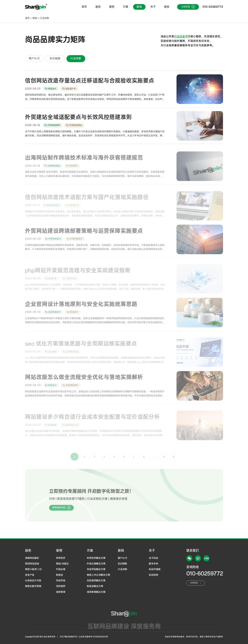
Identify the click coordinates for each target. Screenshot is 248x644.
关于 (153, 7)
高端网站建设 (32, 558)
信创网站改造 (32, 564)
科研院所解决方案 (96, 558)
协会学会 (61, 581)
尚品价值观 (155, 569)
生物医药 (61, 586)
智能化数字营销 (33, 586)
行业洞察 (44, 18)
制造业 (59, 575)
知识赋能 (122, 564)
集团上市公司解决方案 (98, 575)
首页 (84, 7)
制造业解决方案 (95, 586)
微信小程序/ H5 (33, 569)
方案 (126, 7)
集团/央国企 (62, 564)
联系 (167, 7)
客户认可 (122, 558)
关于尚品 (153, 558)
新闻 (139, 7)
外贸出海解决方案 (96, 564)
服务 (98, 7)
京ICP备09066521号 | (69, 637)
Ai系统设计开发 (33, 581)
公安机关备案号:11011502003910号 (93, 637)
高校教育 (61, 592)
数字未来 (153, 564)
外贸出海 (61, 569)
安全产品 (30, 575)
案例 (112, 7)
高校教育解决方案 (96, 592)
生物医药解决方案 (96, 581)
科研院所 (61, 558)
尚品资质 (153, 575)
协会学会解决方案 (96, 569)
